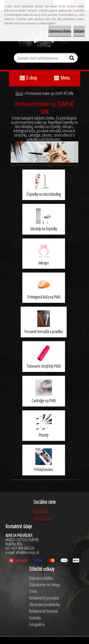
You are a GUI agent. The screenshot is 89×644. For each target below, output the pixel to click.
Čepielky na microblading (44, 185)
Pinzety (44, 426)
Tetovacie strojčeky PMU (44, 357)
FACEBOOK (41, 511)
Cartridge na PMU (44, 391)
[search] (72, 59)
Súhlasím (79, 31)
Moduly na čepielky (44, 219)
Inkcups (44, 254)
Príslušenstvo (44, 460)
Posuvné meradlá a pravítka (44, 322)
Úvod (19, 93)
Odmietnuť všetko (60, 31)
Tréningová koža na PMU (44, 288)
